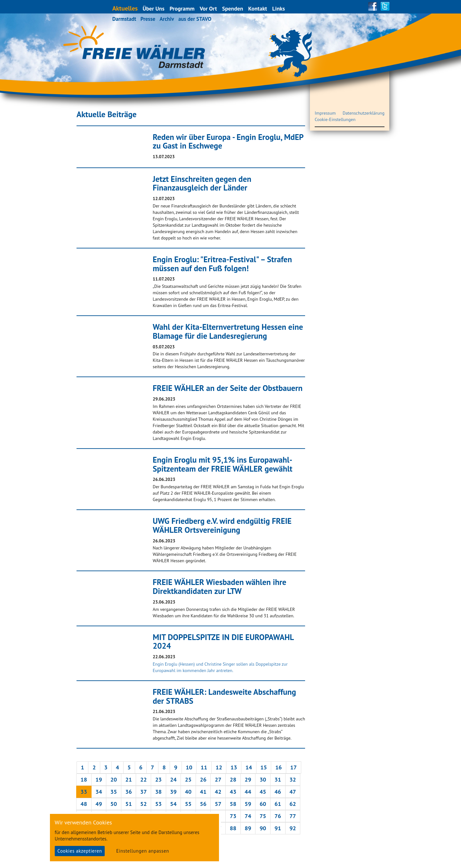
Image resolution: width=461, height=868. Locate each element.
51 (128, 804)
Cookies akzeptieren (80, 851)
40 (188, 792)
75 (263, 816)
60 (263, 804)
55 (188, 804)
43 (233, 792)
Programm (182, 8)
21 (128, 779)
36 (128, 792)
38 (158, 792)
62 (293, 804)
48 (84, 804)
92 (293, 828)
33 (84, 792)
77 (293, 816)
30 (263, 779)
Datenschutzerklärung (364, 113)
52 (143, 804)
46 (278, 792)
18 (84, 779)
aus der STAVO (195, 19)
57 (218, 804)
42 (218, 792)
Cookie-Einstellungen (335, 119)
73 (233, 816)
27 (218, 779)
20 (114, 779)
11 (204, 767)
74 (248, 816)
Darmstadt (124, 19)
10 (189, 767)
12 (219, 767)
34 (99, 792)
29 (248, 779)
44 (248, 792)
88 (233, 828)
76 (278, 816)
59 (248, 804)
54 (173, 804)
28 (233, 779)
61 (278, 804)
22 (143, 779)
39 (173, 792)
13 (234, 767)
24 (173, 779)
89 (248, 828)
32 (293, 779)
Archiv (167, 19)
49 (99, 804)
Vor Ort (209, 8)
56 (203, 804)
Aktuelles (125, 8)
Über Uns (154, 8)
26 (203, 779)
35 (114, 792)
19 (99, 779)
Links (279, 8)
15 (263, 767)
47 (293, 792)
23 (158, 779)
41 (203, 792)
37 (143, 792)
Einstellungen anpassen (143, 851)
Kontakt (258, 8)
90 (263, 828)
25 (188, 779)
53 (158, 804)
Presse (148, 19)
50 (114, 804)
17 (294, 767)
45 (263, 792)
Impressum (325, 113)
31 (278, 779)
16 (279, 767)
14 (249, 767)
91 (278, 828)
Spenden (233, 8)
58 (233, 804)
